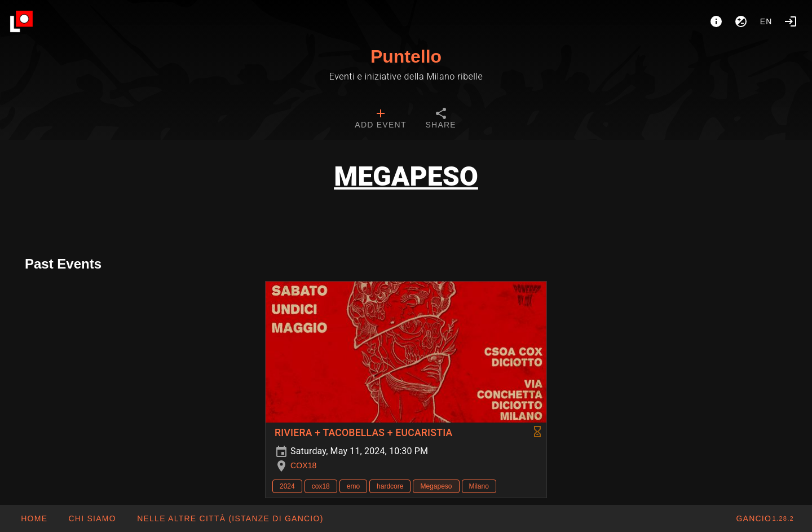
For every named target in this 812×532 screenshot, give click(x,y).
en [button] (766, 21)
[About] (716, 21)
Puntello (406, 56)
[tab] (380, 120)
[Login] (791, 21)
